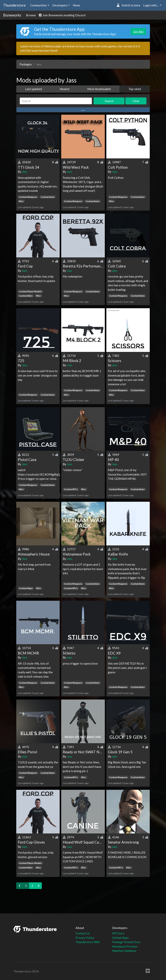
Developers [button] (60, 5)
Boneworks (12, 15)
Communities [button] (39, 5)
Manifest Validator (124, 951)
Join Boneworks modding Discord (62, 15)
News (76, 5)
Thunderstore (14, 5)
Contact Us (83, 933)
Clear (136, 101)
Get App (138, 31)
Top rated (135, 89)
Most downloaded (99, 89)
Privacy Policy (85, 938)
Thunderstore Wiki (88, 942)
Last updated (34, 89)
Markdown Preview (125, 946)
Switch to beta (128, 5)
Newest (65, 89)
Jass (25, 172)
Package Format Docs (126, 942)
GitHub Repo (120, 938)
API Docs (118, 933)
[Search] (56, 101)
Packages (26, 64)
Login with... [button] (151, 5)
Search (109, 101)
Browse (31, 15)
